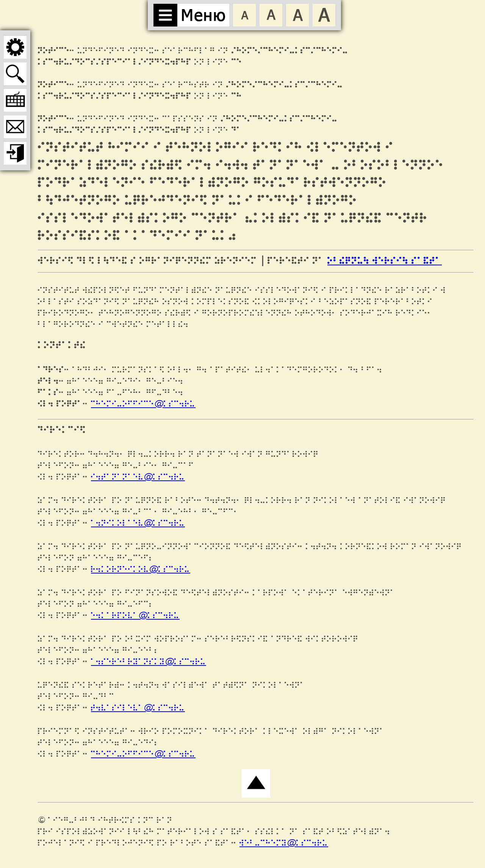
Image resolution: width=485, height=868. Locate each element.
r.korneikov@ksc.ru (141, 570)
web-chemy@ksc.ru (284, 843)
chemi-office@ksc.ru (143, 404)
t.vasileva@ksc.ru (138, 708)
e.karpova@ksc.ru (135, 616)
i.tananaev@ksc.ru (138, 477)
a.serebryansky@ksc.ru (149, 662)
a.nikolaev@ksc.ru (138, 523)
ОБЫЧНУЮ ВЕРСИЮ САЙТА (385, 261)
